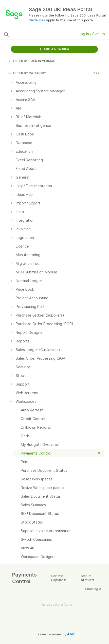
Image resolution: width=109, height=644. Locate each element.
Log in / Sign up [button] (92, 34)
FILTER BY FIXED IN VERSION (32, 61)
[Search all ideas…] (34, 34)
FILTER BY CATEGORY (27, 73)
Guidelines (37, 20)
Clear (97, 73)
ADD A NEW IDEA (54, 49)
